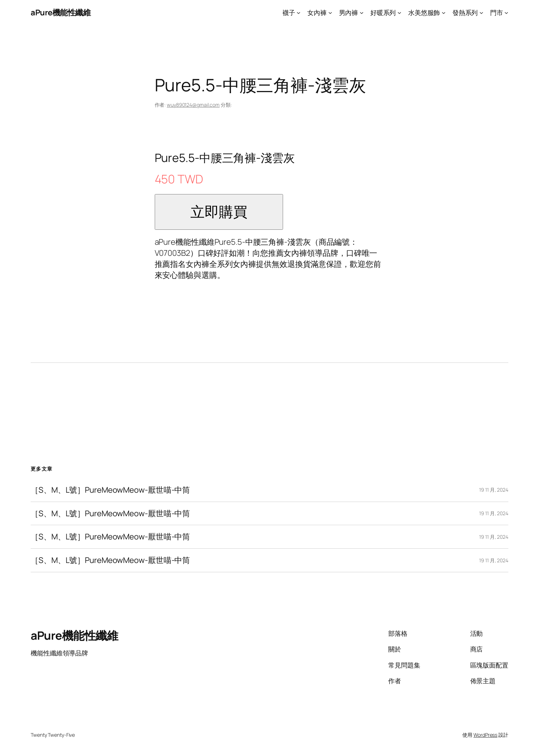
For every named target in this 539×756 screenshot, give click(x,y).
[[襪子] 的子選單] (299, 13)
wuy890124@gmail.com (193, 105)
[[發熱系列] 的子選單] (481, 13)
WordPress (485, 735)
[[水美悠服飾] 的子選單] (444, 13)
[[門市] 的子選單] (506, 13)
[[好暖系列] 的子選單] (399, 13)
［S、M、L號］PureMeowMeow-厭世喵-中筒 (110, 490)
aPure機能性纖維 (61, 12)
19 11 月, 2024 (494, 490)
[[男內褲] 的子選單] (362, 13)
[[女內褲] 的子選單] (330, 13)
